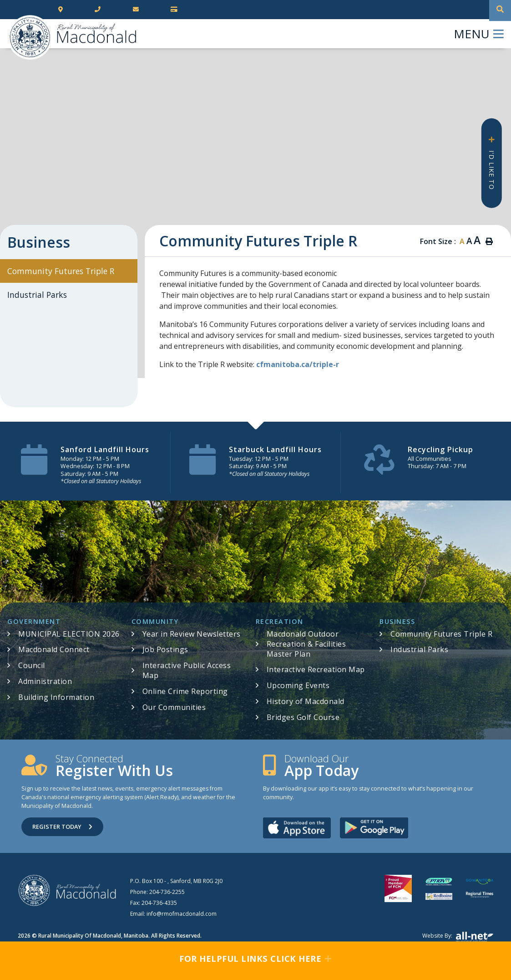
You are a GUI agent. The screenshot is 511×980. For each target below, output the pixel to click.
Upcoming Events (298, 685)
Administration (45, 681)
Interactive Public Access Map (187, 670)
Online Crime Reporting (185, 691)
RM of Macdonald (30, 37)
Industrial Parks (419, 649)
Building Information (56, 697)
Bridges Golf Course (303, 717)
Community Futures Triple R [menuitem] (61, 271)
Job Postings (165, 649)
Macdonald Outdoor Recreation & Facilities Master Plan (306, 644)
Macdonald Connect (54, 649)
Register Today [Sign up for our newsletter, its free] (62, 827)
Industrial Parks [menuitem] (37, 295)
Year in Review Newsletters (192, 634)
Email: (173, 914)
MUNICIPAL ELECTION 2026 (69, 634)
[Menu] (479, 34)
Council (32, 665)
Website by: (458, 938)
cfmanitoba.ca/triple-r (298, 364)
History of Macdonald (306, 701)
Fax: (154, 903)
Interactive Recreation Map (316, 669)
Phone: (157, 892)
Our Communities (174, 707)
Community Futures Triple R (441, 634)
